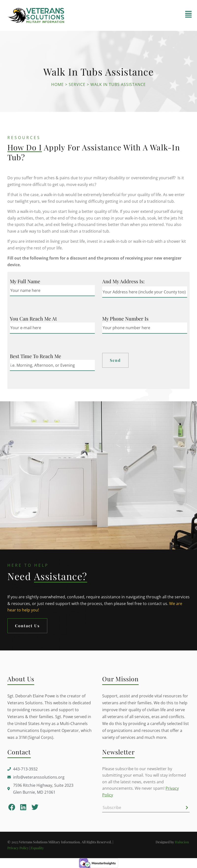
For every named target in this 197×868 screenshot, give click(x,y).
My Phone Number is (125, 319)
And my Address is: (123, 281)
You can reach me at (33, 319)
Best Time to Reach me (35, 356)
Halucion (182, 842)
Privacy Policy (18, 848)
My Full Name (25, 281)
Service (77, 84)
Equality (37, 848)
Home (57, 84)
